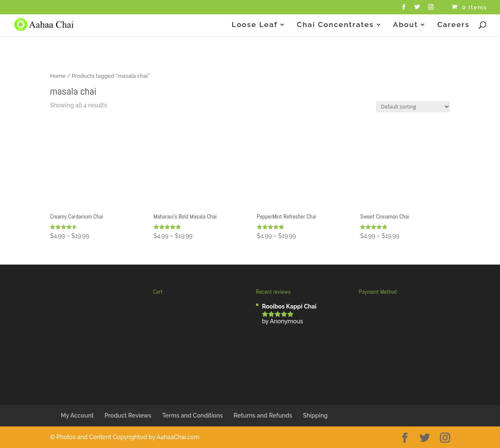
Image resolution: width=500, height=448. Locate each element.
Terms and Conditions (192, 415)
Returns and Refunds (263, 415)
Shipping (315, 415)
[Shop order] (413, 107)
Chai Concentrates (335, 25)
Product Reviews (128, 415)
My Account (77, 415)
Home (58, 76)
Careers (453, 25)
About (405, 25)
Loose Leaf (255, 25)
